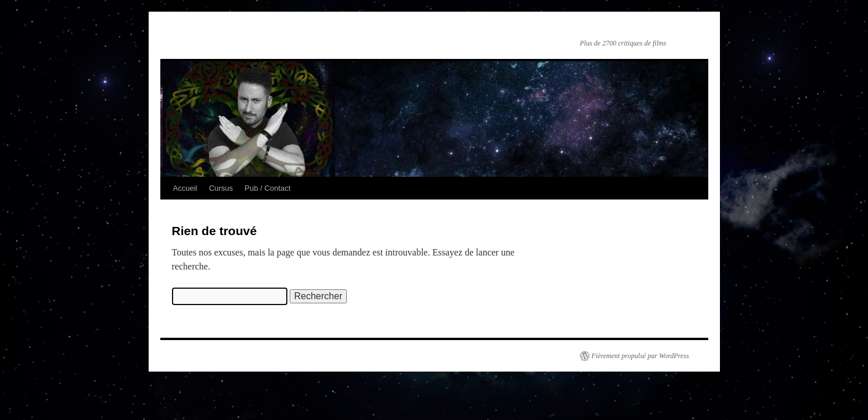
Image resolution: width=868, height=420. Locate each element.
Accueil (185, 188)
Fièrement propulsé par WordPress (640, 356)
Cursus (221, 188)
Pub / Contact (268, 188)
